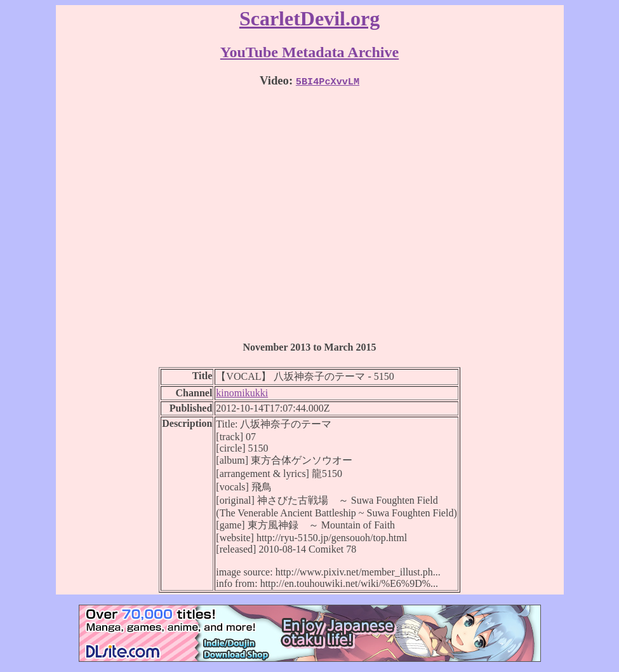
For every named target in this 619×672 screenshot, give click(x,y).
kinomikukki (242, 393)
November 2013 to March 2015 (309, 347)
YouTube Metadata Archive (309, 52)
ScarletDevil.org (309, 18)
